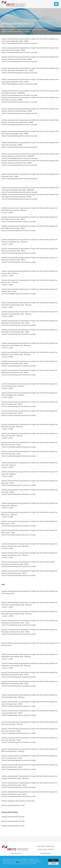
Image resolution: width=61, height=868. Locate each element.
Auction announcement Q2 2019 (13, 821)
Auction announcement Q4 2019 (13, 805)
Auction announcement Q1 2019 (13, 826)
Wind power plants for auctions (15, 32)
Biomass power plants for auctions (33, 30)
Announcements (15, 24)
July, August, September (10, 41)
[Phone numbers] (15, 855)
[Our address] (46, 848)
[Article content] (31, 435)
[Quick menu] (31, 31)
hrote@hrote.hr (47, 853)
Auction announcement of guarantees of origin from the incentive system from (30, 39)
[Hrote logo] (13, 4)
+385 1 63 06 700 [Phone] (16, 853)
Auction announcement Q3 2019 (13, 817)
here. (18, 862)
